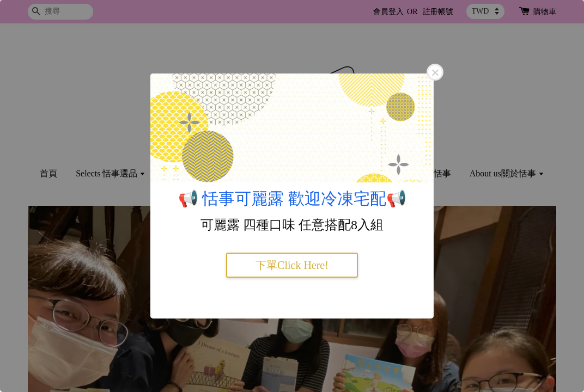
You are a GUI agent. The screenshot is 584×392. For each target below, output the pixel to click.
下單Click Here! (292, 265)
